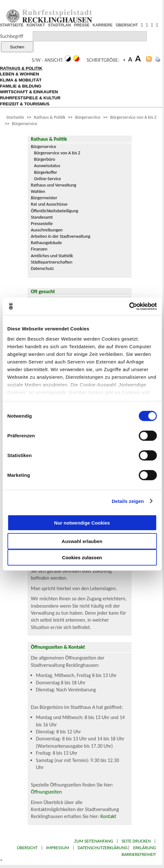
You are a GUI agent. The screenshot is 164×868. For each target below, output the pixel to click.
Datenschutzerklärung (103, 848)
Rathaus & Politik (50, 117)
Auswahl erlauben (82, 541)
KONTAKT (36, 25)
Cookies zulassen (82, 557)
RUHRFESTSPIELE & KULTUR (30, 98)
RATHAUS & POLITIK (21, 68)
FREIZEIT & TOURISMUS (25, 104)
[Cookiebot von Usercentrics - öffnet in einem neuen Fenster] (129, 306)
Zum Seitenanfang (94, 841)
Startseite (15, 117)
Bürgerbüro (45, 159)
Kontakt (108, 816)
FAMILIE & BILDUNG (21, 86)
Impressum (58, 848)
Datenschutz (42, 268)
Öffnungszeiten (46, 792)
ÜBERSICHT (127, 25)
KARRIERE (103, 25)
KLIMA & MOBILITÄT (21, 80)
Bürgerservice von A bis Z (133, 117)
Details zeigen (128, 501)
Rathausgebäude (46, 243)
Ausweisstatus (47, 166)
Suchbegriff (12, 36)
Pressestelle (42, 223)
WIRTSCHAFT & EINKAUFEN (29, 92)
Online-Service (47, 179)
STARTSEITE (12, 25)
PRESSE (82, 25)
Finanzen (39, 249)
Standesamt (42, 217)
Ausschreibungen (47, 230)
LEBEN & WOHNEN (20, 74)
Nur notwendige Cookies (82, 522)
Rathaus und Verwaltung (53, 185)
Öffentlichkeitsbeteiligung (54, 211)
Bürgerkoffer (46, 172)
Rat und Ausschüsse (49, 204)
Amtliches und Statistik (52, 256)
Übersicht (27, 848)
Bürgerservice (88, 117)
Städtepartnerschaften (52, 262)
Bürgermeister (44, 198)
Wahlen (38, 191)
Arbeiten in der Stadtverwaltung (60, 236)
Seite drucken (136, 841)
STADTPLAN (60, 25)
